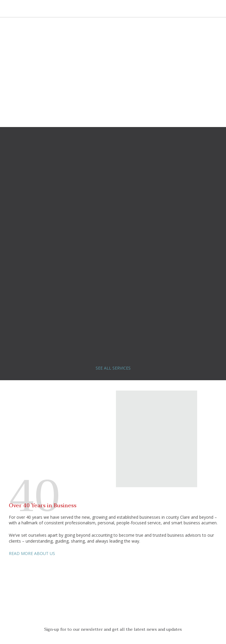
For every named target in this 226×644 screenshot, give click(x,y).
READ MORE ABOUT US (32, 553)
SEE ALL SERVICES (113, 368)
